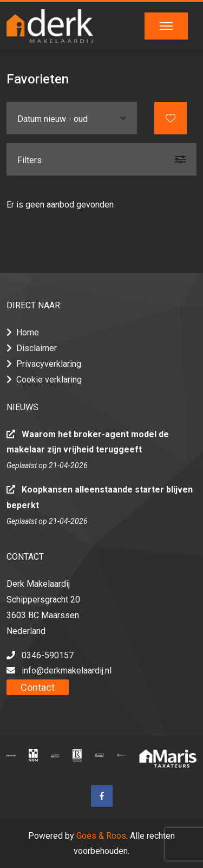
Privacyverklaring (49, 364)
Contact (38, 687)
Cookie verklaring (49, 380)
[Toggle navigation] (166, 26)
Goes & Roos (101, 836)
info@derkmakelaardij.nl (67, 671)
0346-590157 (48, 655)
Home (28, 332)
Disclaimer (37, 348)
